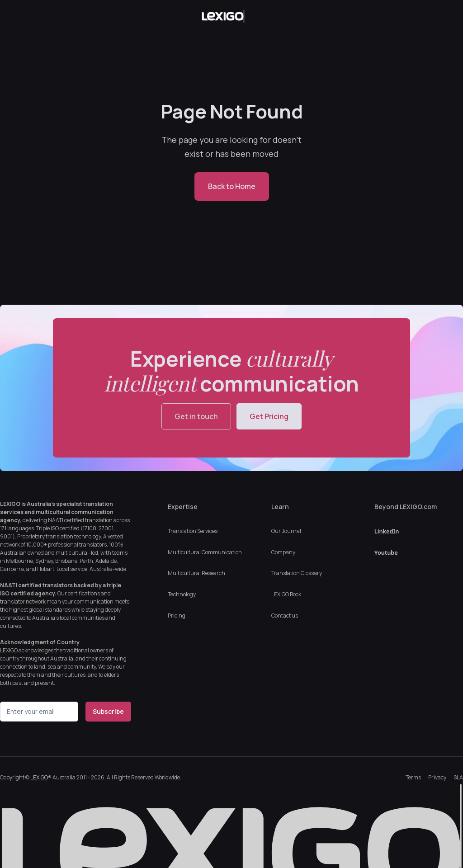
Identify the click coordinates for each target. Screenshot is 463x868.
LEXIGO (39, 777)
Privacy (437, 777)
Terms (413, 777)
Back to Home (232, 186)
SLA (458, 777)
